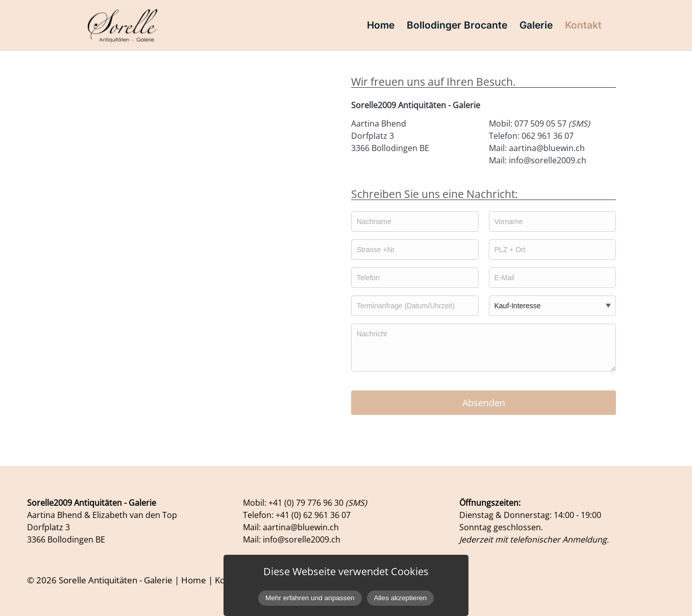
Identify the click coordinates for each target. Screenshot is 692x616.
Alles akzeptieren (401, 598)
